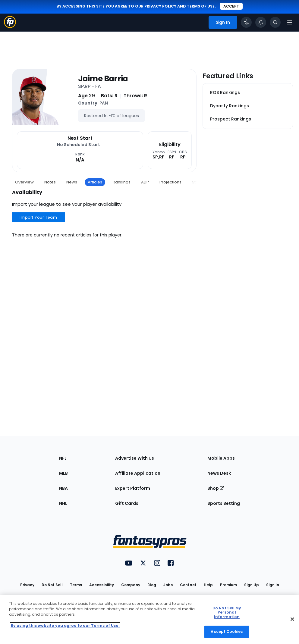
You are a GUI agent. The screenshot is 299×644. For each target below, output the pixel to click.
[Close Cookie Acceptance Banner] (292, 619)
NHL (63, 503)
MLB (63, 473)
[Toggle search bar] (275, 22)
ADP (145, 182)
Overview (24, 182)
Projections (170, 182)
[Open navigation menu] (290, 22)
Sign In (273, 585)
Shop (216, 488)
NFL (63, 458)
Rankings (122, 182)
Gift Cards (127, 503)
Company (131, 585)
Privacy (27, 585)
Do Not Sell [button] (52, 585)
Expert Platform (133, 488)
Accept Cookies (227, 631)
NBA (63, 488)
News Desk (219, 473)
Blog (152, 585)
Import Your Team (38, 217)
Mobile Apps (221, 458)
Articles (95, 182)
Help (208, 585)
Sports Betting (224, 503)
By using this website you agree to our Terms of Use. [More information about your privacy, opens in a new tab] (65, 625)
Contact (188, 585)
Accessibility (102, 585)
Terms (76, 585)
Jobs (168, 585)
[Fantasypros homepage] (10, 26)
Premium (228, 585)
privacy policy (160, 6)
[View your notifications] (261, 22)
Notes (50, 182)
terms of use (201, 6)
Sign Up (252, 585)
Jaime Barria (103, 79)
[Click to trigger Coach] (246, 22)
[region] (149, 620)
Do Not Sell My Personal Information (227, 612)
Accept (231, 6)
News (72, 182)
